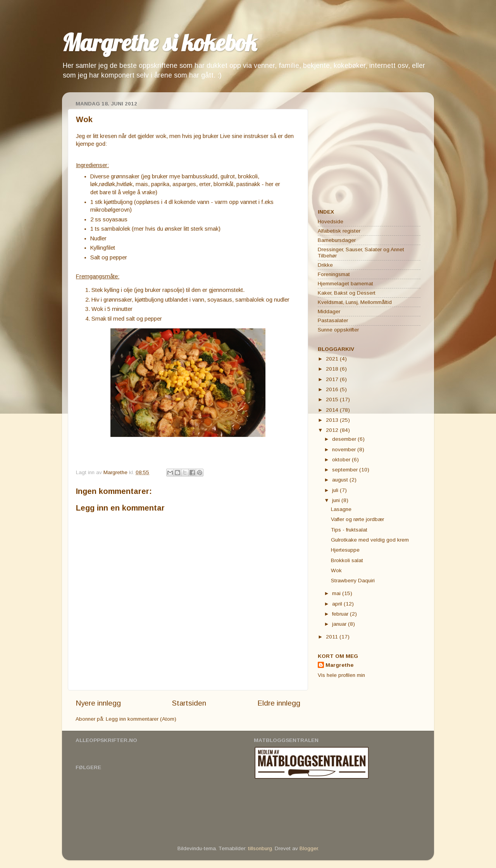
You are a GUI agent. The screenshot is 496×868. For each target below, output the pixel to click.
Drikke (325, 265)
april (338, 604)
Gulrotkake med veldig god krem (370, 540)
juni (337, 500)
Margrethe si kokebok (159, 42)
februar (341, 614)
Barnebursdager (337, 240)
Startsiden (189, 703)
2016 (333, 389)
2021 (333, 359)
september (346, 470)
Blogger (309, 848)
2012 (333, 430)
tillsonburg (260, 848)
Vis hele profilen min (341, 675)
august (341, 480)
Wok (336, 570)
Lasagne (341, 509)
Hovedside (331, 222)
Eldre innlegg (279, 703)
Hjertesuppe (345, 550)
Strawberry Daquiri (353, 581)
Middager (329, 311)
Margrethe (339, 665)
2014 (333, 410)
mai (337, 593)
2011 (333, 637)
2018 (333, 369)
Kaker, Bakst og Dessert (347, 293)
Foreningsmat (334, 274)
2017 (333, 379)
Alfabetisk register (339, 231)
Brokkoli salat (347, 560)
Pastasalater (333, 320)
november (345, 450)
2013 (333, 420)
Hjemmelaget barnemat (345, 284)
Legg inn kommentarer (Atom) (141, 719)
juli (336, 490)
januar (340, 624)
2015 (333, 399)
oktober (342, 460)
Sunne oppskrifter (338, 330)
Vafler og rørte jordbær (357, 519)
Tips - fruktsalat (349, 530)
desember (345, 439)
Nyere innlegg (98, 703)
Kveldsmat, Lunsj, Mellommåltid (355, 302)
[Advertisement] (366, 147)
